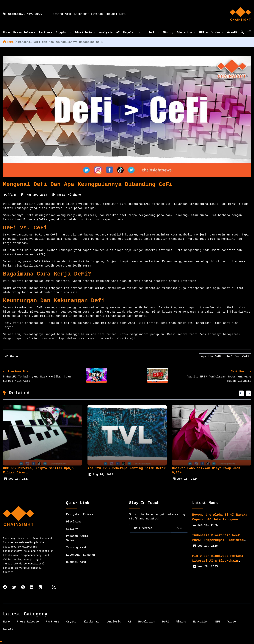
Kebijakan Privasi (81, 515)
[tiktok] (40, 588)
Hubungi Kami (116, 14)
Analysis (106, 33)
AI (118, 33)
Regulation (134, 33)
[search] (242, 33)
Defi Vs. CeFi (238, 357)
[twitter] (14, 588)
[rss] (54, 588)
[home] (240, 14)
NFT (204, 33)
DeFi (154, 33)
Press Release (24, 33)
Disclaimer (75, 522)
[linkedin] (32, 588)
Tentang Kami (61, 14)
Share (75, 195)
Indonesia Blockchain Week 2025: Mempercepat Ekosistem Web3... (218, 540)
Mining (168, 33)
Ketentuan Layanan (88, 14)
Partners (46, 33)
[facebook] (5, 588)
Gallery (72, 529)
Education (186, 33)
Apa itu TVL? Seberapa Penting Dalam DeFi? (128, 468)
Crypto (64, 33)
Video (218, 33)
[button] (241, 393)
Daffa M (10, 195)
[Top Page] (1, 642)
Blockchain (85, 33)
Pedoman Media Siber (77, 538)
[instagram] (23, 588)
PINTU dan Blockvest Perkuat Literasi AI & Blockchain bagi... (218, 561)
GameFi (232, 33)
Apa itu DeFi (212, 357)
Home (8, 42)
